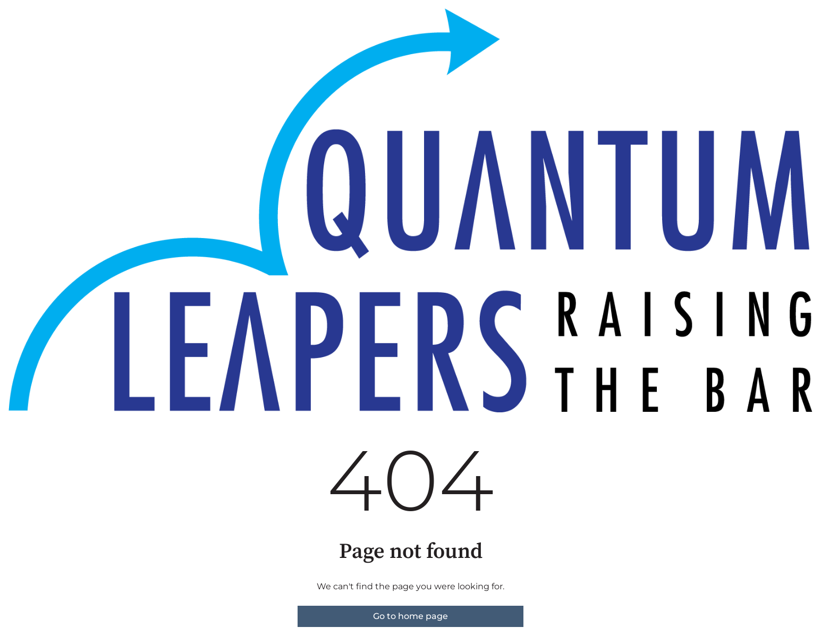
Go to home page (410, 616)
